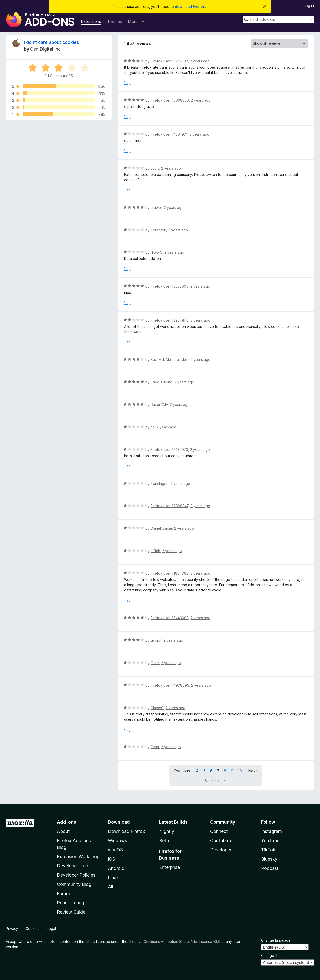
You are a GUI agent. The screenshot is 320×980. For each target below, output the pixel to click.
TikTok (268, 850)
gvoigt (156, 640)
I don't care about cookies (52, 42)
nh (153, 427)
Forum (63, 893)
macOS (115, 850)
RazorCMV (159, 404)
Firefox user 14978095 (170, 685)
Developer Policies (76, 875)
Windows (118, 841)
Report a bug (71, 903)
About (63, 831)
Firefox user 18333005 (170, 286)
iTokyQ (157, 252)
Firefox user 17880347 (170, 506)
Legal (51, 928)
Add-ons (67, 822)
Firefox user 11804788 (170, 573)
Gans (155, 663)
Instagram (272, 831)
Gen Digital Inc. (46, 49)
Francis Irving (162, 382)
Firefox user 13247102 (169, 61)
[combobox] (278, 20)
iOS (112, 859)
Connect (219, 831)
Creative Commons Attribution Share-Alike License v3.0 (174, 941)
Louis (155, 168)
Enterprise (170, 867)
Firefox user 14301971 (169, 134)
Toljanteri (158, 230)
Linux (113, 877)
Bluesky (269, 859)
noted (53, 941)
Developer (221, 850)
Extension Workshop (78, 857)
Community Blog (74, 884)
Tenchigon (160, 483)
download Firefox (190, 7)
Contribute (221, 841)
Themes (115, 21)
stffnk (155, 551)
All (111, 887)
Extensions (91, 21)
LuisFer (156, 207)
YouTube (270, 841)
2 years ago (200, 61)
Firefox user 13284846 (170, 320)
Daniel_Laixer (161, 528)
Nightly (167, 831)
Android (116, 868)
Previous (182, 771)
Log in (309, 6)
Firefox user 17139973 (169, 449)
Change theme (273, 955)
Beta (164, 841)
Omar (155, 747)
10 (240, 771)
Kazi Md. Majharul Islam (170, 360)
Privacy (12, 928)
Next (253, 771)
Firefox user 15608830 (170, 100)
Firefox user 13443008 (170, 618)
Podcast (270, 868)
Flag (127, 83)
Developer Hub (73, 866)
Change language (276, 940)
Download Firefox (127, 831)
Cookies (33, 928)
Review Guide (71, 912)
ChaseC (157, 708)
